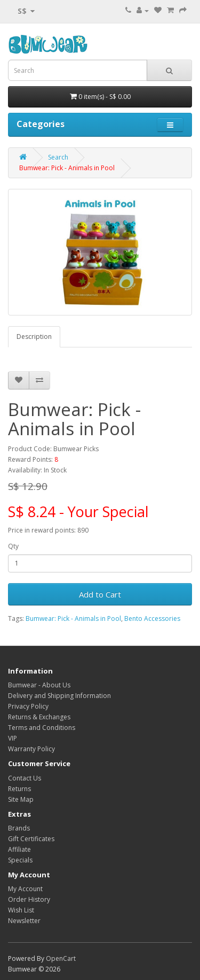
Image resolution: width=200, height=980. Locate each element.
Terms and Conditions (42, 728)
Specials (20, 860)
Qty (13, 546)
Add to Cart (100, 594)
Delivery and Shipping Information (59, 696)
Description (34, 337)
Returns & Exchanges (39, 717)
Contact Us (25, 778)
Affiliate (19, 849)
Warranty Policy (31, 749)
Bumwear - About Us (39, 685)
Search (58, 157)
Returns (19, 789)
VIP (13, 738)
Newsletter (24, 921)
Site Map (21, 799)
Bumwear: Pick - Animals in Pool (67, 168)
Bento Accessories (152, 618)
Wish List (21, 910)
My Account (25, 889)
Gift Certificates (31, 839)
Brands (19, 828)
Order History (29, 899)
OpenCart (61, 958)
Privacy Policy (28, 706)
